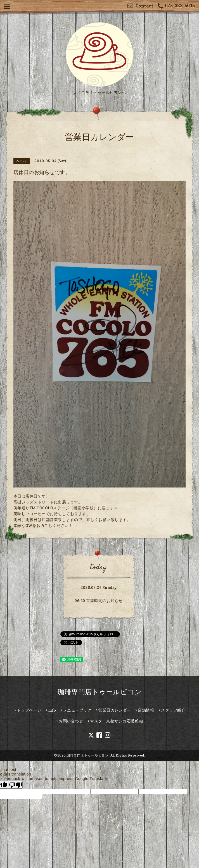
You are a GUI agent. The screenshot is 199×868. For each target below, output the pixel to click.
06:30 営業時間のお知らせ (99, 601)
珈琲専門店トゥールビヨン (99, 692)
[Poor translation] (15, 785)
